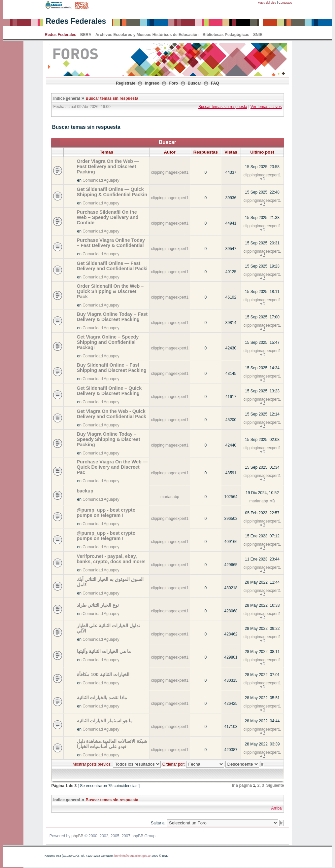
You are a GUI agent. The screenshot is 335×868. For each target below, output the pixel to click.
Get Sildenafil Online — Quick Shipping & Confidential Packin (112, 192)
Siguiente (275, 785)
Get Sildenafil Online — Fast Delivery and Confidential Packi (112, 266)
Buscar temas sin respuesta (112, 98)
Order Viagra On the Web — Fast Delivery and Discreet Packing (108, 166)
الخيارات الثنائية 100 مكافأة (103, 674)
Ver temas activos (266, 107)
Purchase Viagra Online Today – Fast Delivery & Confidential (111, 243)
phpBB (78, 836)
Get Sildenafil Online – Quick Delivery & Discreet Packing (109, 391)
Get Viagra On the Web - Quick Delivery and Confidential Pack (112, 414)
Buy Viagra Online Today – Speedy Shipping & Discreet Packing (109, 439)
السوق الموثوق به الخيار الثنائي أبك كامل (110, 582)
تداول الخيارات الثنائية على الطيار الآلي (109, 628)
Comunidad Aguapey (101, 180)
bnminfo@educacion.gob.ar (132, 856)
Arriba (276, 808)
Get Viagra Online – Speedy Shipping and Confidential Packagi (108, 342)
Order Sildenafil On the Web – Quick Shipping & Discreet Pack (110, 291)
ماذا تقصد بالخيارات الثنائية (102, 698)
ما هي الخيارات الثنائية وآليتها (104, 651)
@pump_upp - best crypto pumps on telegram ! (106, 513)
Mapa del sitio (267, 3)
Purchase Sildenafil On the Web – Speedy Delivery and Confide (108, 217)
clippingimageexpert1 (170, 172)
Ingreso (152, 83)
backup (85, 491)
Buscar (195, 83)
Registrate (126, 83)
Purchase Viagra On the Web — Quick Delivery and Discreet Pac (112, 467)
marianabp (170, 497)
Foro (174, 83)
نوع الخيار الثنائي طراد (98, 605)
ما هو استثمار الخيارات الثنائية (105, 721)
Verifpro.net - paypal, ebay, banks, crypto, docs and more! (111, 559)
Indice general (67, 98)
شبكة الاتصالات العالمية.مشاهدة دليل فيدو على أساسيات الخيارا (112, 744)
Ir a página (242, 785)
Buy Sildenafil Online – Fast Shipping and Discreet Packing (112, 368)
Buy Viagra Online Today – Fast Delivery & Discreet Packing (112, 317)
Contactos (285, 3)
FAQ (215, 83)
